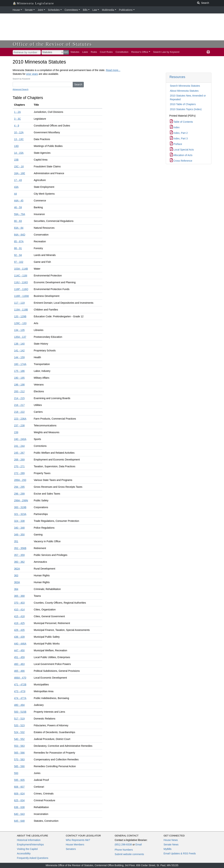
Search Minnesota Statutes (185, 86)
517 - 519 (19, 719)
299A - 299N (21, 500)
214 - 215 (19, 398)
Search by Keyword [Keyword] (21, 79)
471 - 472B (20, 684)
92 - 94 (18, 255)
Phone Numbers (124, 850)
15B (16, 160)
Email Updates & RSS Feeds (180, 853)
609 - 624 (19, 794)
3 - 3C (18, 119)
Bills (85, 10)
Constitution (122, 52)
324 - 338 (19, 521)
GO (66, 52)
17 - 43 (18, 180)
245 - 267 (19, 453)
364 (16, 589)
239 (16, 432)
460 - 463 (19, 664)
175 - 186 (19, 371)
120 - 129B (20, 316)
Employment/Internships (30, 845)
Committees (71, 10)
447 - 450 (19, 650)
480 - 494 (19, 705)
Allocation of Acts (181, 155)
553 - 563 (19, 746)
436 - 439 (19, 637)
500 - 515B (20, 712)
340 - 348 (19, 528)
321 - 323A (20, 514)
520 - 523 (19, 725)
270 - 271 (19, 466)
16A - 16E (20, 173)
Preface (176, 144)
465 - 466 (19, 671)
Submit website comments (129, 854)
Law (95, 10)
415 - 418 (19, 616)
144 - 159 (19, 357)
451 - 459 (19, 657)
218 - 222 (19, 412)
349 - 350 (19, 535)
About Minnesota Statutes (184, 91)
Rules (94, 52)
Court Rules (106, 52)
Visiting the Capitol (27, 849)
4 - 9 (17, 126)
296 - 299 (19, 494)
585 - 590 (19, 766)
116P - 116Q (21, 289)
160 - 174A (20, 364)
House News (171, 840)
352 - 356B (20, 548)
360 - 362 (19, 562)
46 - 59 (18, 207)
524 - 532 (19, 732)
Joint (40, 10)
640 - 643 (19, 814)
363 (16, 575)
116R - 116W (21, 296)
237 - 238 (19, 425)
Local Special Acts (182, 150)
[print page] (208, 52)
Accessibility (24, 853)
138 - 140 (19, 344)
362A (17, 569)
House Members (75, 845)
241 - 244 (19, 446)
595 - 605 (19, 780)
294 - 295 (19, 487)
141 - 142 (19, 351)
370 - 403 (19, 603)
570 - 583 (19, 759)
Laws (85, 52)
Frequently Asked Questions (33, 858)
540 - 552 (19, 739)
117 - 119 (19, 303)
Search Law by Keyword (166, 52)
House (16, 10)
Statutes (75, 52)
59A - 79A (20, 214)
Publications (126, 10)
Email (139, 845)
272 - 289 (19, 473)
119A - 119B (21, 310)
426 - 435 (19, 630)
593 (16, 773)
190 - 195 (19, 378)
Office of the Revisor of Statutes (52, 44)
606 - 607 (19, 787)
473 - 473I (20, 691)
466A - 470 (20, 678)
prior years (32, 74)
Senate (29, 10)
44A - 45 (19, 201)
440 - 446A (20, 644)
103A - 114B (21, 269)
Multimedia (108, 10)
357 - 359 (19, 555)
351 (16, 541)
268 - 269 (19, 460)
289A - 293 (20, 480)
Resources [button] (177, 77)
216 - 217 (19, 405)
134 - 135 (19, 330)
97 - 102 (19, 262)
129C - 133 (20, 323)
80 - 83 (18, 221)
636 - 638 (19, 807)
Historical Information (29, 840)
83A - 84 (19, 228)
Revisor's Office (140, 52)
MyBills (168, 849)
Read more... (113, 70)
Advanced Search (21, 89)
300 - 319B (20, 507)
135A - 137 (20, 337)
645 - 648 (19, 821)
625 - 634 (19, 800)
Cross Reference (181, 161)
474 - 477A (20, 698)
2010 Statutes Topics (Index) (186, 109)
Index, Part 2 (179, 133)
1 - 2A (17, 112)
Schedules (54, 10)
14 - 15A (19, 153)
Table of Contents (181, 122)
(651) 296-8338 (123, 845)
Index (175, 127)
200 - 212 (19, 391)
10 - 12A (19, 132)
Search (78, 84)
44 (16, 194)
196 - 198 (19, 385)
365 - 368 (19, 596)
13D (16, 146)
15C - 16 (19, 166)
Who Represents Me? (78, 840)
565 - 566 (19, 753)
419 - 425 (19, 623)
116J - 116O (21, 282)
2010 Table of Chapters (183, 104)
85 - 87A (19, 241)
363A (17, 582)
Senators (71, 849)
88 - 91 (18, 248)
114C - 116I (21, 276)
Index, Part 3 (179, 138)
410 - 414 (19, 610)
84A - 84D (20, 235)
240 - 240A (20, 439)
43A (16, 187)
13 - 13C (19, 139)
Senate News (171, 845)
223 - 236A (20, 419)
